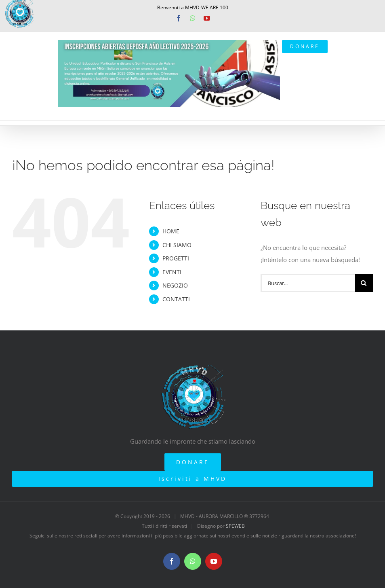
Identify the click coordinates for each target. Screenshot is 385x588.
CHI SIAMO (177, 245)
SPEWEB (235, 526)
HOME (171, 231)
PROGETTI (176, 258)
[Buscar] (364, 283)
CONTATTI (176, 299)
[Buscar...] (308, 283)
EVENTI (172, 272)
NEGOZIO (175, 285)
